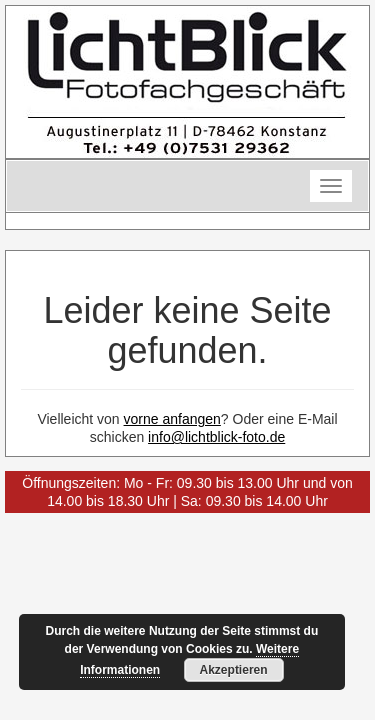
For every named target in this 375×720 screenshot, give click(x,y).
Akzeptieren (234, 670)
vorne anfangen (172, 419)
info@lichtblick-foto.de (216, 437)
